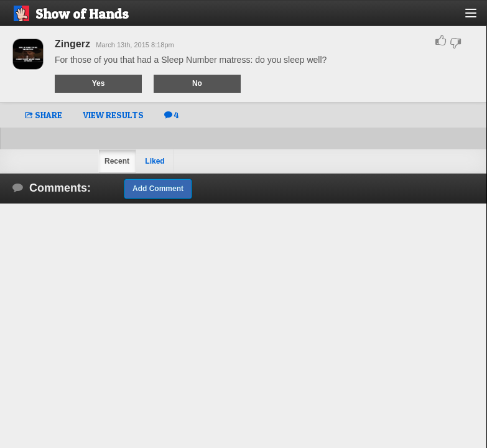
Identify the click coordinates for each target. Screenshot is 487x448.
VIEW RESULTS (113, 115)
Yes (99, 83)
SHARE (44, 115)
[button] (478, 18)
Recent (117, 161)
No (197, 83)
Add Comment (158, 189)
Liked (155, 161)
